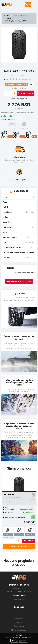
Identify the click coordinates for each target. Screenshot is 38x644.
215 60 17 (7, 18)
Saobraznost (19, 626)
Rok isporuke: (9, 512)
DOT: (6, 507)
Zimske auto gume (20, 16)
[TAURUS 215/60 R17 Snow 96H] (19, 482)
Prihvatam (14, 641)
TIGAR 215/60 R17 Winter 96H (15, 21)
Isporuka (19, 622)
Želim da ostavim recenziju (19, 281)
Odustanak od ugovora (19, 630)
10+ (33, 517)
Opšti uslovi (19, 618)
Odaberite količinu (19, 88)
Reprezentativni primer (8, 119)
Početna (7, 16)
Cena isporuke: (10, 510)
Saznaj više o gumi (19, 547)
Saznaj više (23, 641)
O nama (19, 614)
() (29, 5)
